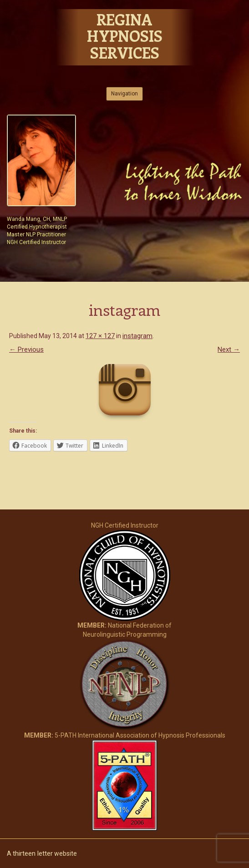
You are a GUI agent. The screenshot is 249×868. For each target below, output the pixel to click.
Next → (229, 349)
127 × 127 (100, 336)
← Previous (26, 349)
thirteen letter (33, 853)
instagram (137, 336)
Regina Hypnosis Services (124, 36)
